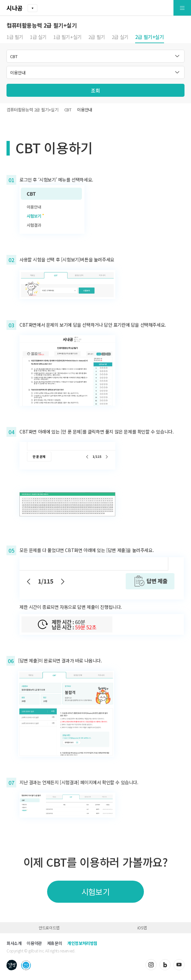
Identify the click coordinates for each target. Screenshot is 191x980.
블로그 (165, 965)
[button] (167, 8)
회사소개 (14, 943)
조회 (96, 90)
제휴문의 (55, 943)
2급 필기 (97, 37)
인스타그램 (151, 965)
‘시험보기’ (48, 180)
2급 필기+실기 (150, 37)
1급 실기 (38, 37)
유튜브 (179, 965)
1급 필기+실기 (68, 37)
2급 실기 (120, 37)
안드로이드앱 (49, 928)
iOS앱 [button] (142, 928)
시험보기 (96, 892)
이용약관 (34, 943)
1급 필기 (15, 37)
